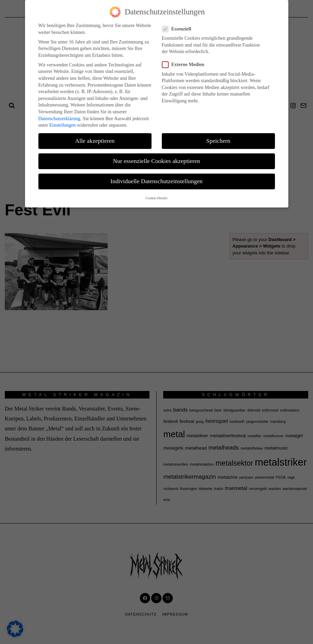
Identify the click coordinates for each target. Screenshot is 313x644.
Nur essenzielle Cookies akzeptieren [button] (156, 161)
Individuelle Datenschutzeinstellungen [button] (156, 181)
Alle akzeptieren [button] (95, 141)
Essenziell (179, 29)
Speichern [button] (218, 141)
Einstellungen (63, 125)
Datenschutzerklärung (59, 119)
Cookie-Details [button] (157, 198)
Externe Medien (185, 65)
